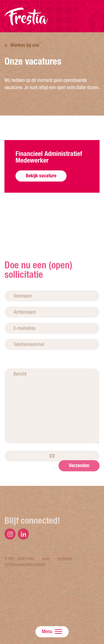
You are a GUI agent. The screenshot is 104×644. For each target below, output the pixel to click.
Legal (46, 568)
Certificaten (65, 568)
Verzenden (79, 475)
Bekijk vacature (41, 176)
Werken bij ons (25, 45)
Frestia (27, 16)
